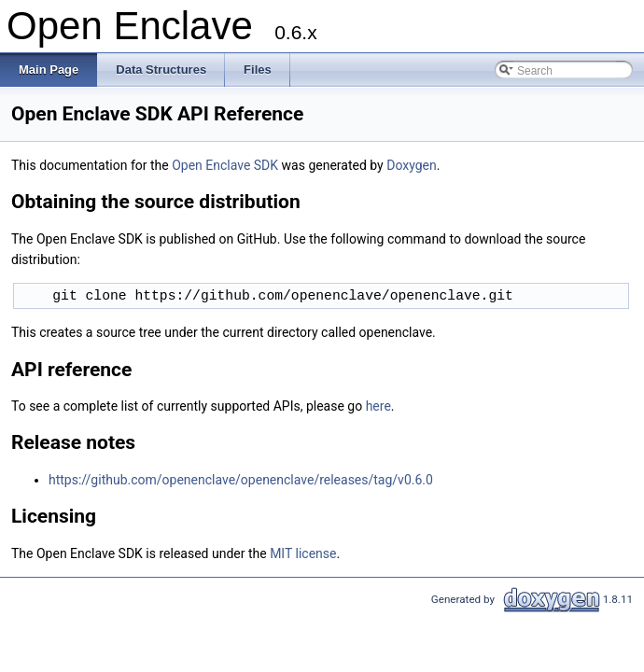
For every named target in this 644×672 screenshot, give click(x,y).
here (378, 406)
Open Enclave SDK (225, 165)
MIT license (303, 553)
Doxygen (412, 165)
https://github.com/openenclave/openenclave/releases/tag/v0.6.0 (241, 480)
